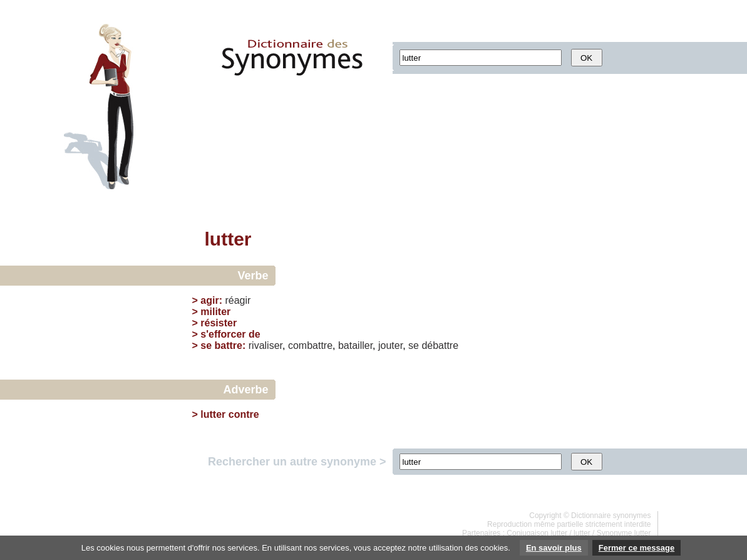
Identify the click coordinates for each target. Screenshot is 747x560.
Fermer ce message (636, 548)
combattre (310, 345)
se (414, 345)
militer (215, 312)
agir (209, 300)
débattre (440, 345)
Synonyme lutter (624, 533)
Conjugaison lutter (537, 533)
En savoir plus (554, 548)
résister (219, 323)
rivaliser (265, 345)
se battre (221, 345)
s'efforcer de (230, 334)
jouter (390, 345)
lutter (582, 533)
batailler (355, 345)
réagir (238, 300)
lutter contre (229, 414)
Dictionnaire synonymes (611, 516)
